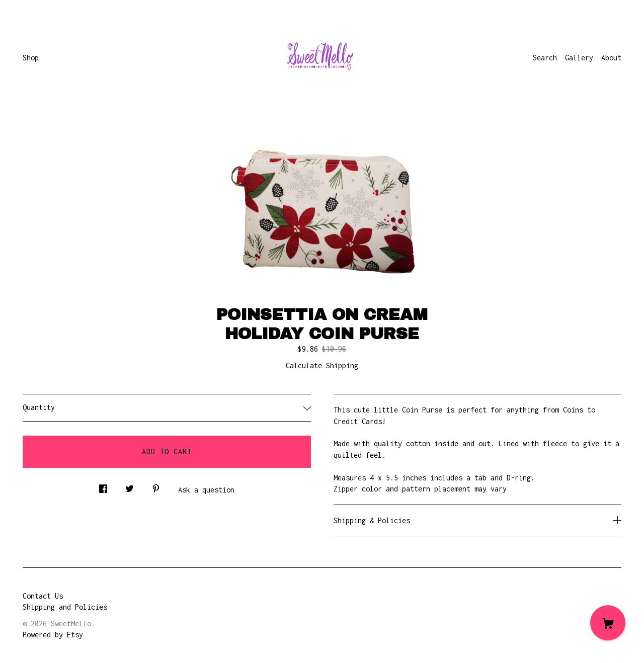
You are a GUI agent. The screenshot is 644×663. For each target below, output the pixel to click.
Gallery (579, 58)
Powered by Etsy (53, 635)
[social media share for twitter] (130, 486)
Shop (31, 58)
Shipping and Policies (65, 607)
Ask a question (206, 490)
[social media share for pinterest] (156, 486)
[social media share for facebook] (103, 486)
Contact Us (43, 596)
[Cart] (608, 623)
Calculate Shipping (322, 365)
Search (545, 58)
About (611, 58)
